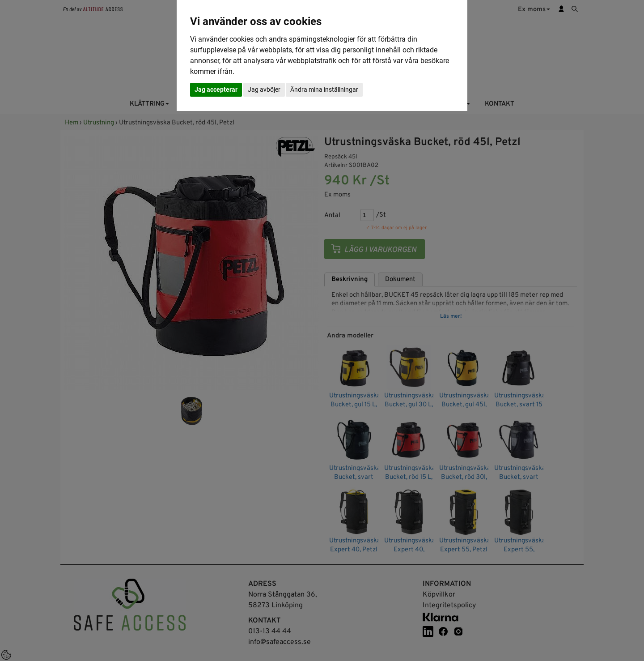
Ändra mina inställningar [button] (324, 90)
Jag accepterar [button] (216, 90)
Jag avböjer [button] (264, 90)
